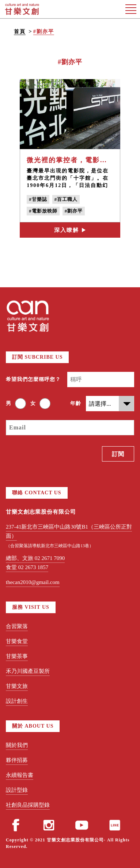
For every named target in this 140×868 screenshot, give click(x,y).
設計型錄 (17, 790)
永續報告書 (20, 775)
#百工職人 (66, 199)
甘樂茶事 (17, 656)
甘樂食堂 (17, 641)
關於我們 (17, 745)
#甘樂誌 (38, 199)
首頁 (20, 32)
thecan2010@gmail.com (33, 582)
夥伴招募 (17, 760)
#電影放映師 (43, 211)
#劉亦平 (44, 32)
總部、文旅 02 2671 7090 (35, 558)
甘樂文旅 (17, 686)
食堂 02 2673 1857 (27, 567)
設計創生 (17, 701)
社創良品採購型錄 (28, 805)
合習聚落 (17, 626)
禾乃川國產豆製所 (28, 671)
